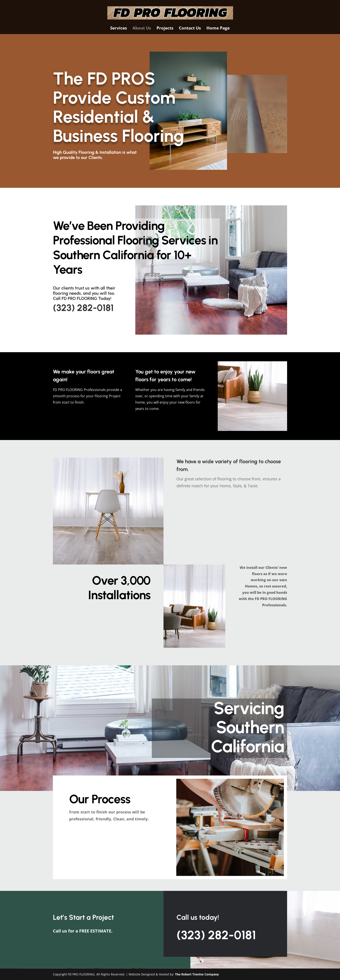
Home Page (218, 29)
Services (119, 29)
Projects (165, 29)
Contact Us (190, 29)
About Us (142, 29)
